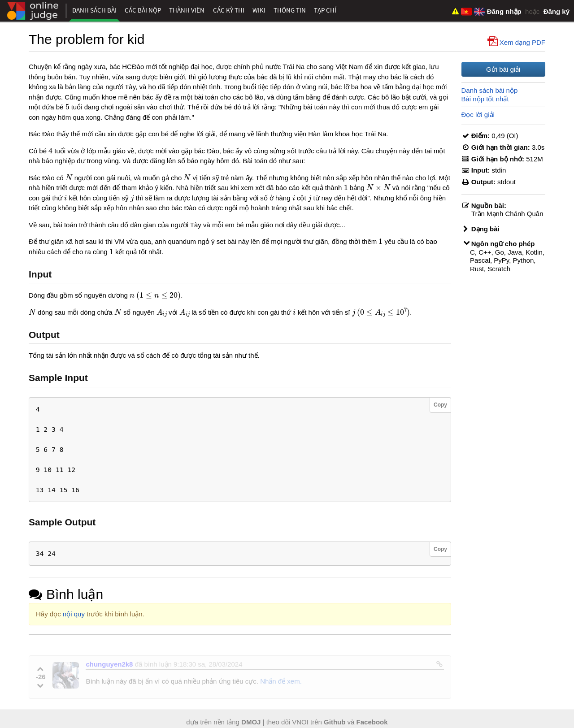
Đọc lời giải (478, 115)
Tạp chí (325, 10)
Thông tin (290, 10)
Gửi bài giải (503, 69)
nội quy (74, 614)
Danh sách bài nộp (490, 90)
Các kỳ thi (229, 10)
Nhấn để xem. (281, 681)
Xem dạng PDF (517, 42)
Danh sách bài (94, 10)
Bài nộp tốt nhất (485, 99)
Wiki (259, 10)
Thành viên (187, 10)
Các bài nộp (143, 10)
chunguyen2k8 (109, 664)
